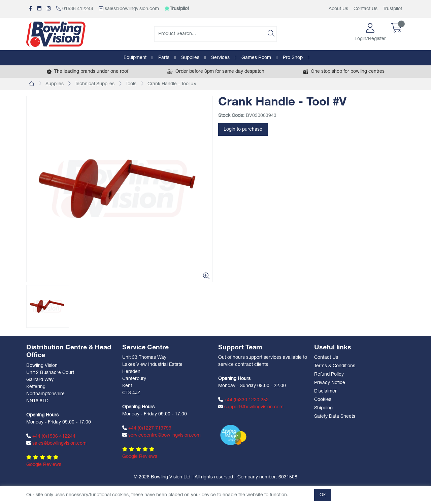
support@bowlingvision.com (251, 407)
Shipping (323, 408)
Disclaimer (325, 391)
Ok (323, 495)
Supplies (190, 58)
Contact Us (366, 9)
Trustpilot (392, 9)
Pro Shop (293, 58)
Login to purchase (243, 130)
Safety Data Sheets (335, 417)
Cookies (323, 400)
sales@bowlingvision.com (129, 9)
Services (220, 58)
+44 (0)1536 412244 (51, 436)
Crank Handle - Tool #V (172, 84)
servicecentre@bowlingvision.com (161, 435)
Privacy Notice (330, 383)
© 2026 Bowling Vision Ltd (162, 477)
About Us (338, 9)
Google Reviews (44, 465)
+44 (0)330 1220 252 (243, 400)
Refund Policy (329, 374)
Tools (131, 84)
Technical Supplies (95, 84)
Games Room (256, 58)
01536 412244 (75, 9)
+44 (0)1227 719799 (147, 428)
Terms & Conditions (335, 366)
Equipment (135, 58)
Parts (164, 58)
